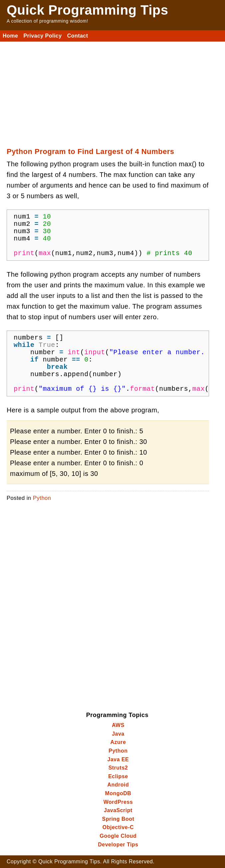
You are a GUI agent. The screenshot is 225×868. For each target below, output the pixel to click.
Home (10, 36)
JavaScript (118, 810)
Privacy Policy (42, 36)
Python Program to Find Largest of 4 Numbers (90, 151)
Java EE (118, 759)
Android (118, 785)
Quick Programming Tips (87, 10)
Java (118, 734)
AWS (118, 725)
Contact (78, 36)
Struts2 (118, 768)
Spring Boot (118, 819)
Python (42, 498)
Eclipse (118, 776)
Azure (118, 742)
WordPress (118, 802)
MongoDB (118, 793)
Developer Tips (118, 845)
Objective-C (118, 827)
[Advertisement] (112, 91)
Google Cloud (118, 836)
